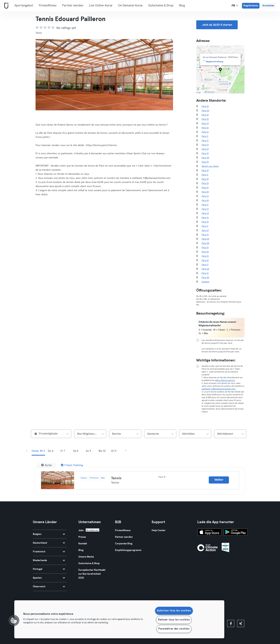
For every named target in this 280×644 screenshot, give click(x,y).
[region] (119, 619)
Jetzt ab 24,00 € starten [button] (217, 25)
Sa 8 (76, 451)
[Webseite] (6, 6)
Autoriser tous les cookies (174, 611)
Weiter (219, 480)
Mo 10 (102, 451)
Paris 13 (205, 124)
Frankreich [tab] (49, 552)
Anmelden (268, 6)
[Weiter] (126, 451)
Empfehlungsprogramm (128, 550)
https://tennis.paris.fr (225, 380)
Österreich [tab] (49, 587)
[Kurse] (47, 465)
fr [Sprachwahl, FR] (235, 6)
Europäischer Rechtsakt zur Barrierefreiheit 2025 (92, 574)
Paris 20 (205, 111)
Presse (82, 537)
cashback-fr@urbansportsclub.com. (219, 389)
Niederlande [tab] (49, 560)
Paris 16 (205, 128)
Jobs (81, 530)
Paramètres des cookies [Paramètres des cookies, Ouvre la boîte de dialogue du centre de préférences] (174, 629)
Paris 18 (205, 106)
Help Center (159, 530)
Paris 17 (205, 141)
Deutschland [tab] (49, 543)
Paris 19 (205, 149)
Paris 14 (205, 213)
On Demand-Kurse (130, 6)
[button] (14, 620)
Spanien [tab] (49, 578)
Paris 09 (205, 239)
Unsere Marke (86, 557)
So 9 (88, 451)
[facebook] (231, 623)
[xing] (241, 623)
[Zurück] (27, 451)
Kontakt (83, 544)
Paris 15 (205, 119)
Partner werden (73, 6)
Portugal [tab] (49, 569)
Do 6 (51, 451)
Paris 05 (205, 243)
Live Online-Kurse (101, 6)
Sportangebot (24, 6)
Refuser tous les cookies (174, 620)
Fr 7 (63, 451)
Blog (182, 6)
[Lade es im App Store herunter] (209, 533)
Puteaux (205, 282)
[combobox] (51, 434)
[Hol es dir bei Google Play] (236, 533)
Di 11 (114, 451)
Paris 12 (205, 115)
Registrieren (251, 6)
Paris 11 (205, 136)
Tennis (116, 478)
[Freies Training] (72, 465)
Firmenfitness (48, 6)
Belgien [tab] (49, 534)
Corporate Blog (124, 544)
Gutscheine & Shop (161, 6)
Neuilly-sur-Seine (210, 166)
